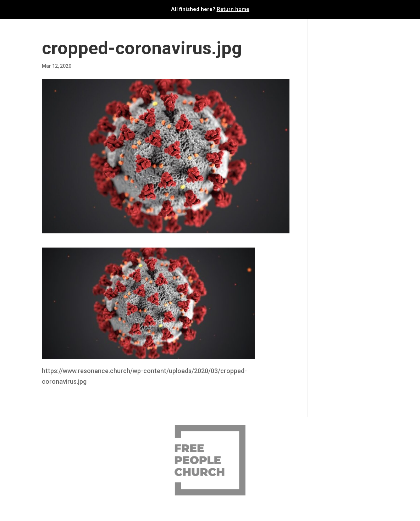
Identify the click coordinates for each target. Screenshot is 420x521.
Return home (233, 9)
